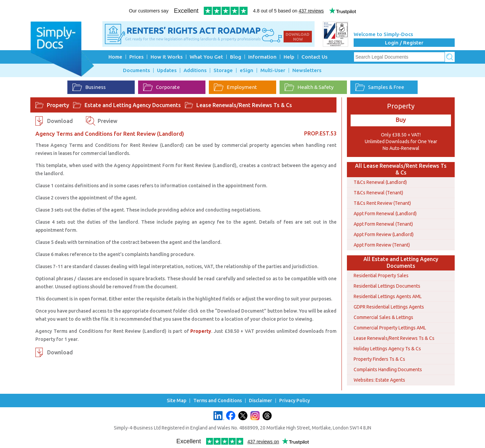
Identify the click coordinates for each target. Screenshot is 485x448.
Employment (235, 87)
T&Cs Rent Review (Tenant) (382, 203)
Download (60, 121)
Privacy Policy (295, 401)
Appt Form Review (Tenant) (382, 245)
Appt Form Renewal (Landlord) (385, 214)
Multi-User (273, 70)
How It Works (167, 57)
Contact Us (314, 57)
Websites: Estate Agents (379, 380)
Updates (167, 70)
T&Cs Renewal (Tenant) (378, 193)
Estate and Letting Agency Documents (133, 105)
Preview (107, 121)
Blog (236, 57)
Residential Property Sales (381, 276)
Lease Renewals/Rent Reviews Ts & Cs (244, 105)
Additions (195, 70)
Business (89, 87)
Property (58, 105)
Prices (136, 57)
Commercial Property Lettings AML (390, 328)
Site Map (176, 401)
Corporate (161, 87)
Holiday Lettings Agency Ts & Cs (387, 349)
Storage (223, 70)
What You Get (206, 57)
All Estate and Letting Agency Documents (401, 262)
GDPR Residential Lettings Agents (389, 307)
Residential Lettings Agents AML (388, 296)
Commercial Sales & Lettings (383, 317)
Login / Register (404, 43)
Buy (401, 120)
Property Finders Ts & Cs (379, 359)
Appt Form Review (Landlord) (384, 234)
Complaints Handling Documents (388, 370)
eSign (247, 70)
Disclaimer (261, 401)
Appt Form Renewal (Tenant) (383, 224)
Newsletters (307, 70)
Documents (136, 70)
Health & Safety (309, 87)
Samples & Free (380, 87)
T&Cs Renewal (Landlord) (380, 182)
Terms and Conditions (218, 401)
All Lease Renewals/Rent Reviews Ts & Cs (401, 169)
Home (115, 57)
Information (262, 57)
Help (289, 57)
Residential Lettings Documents (387, 286)
